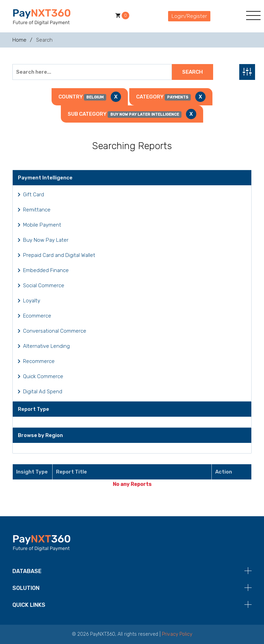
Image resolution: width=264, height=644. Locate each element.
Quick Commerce (43, 376)
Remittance (37, 210)
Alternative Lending (46, 346)
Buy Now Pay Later (46, 240)
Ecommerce (37, 316)
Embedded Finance (46, 270)
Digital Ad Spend (43, 392)
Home (19, 40)
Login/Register (189, 16)
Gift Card (34, 195)
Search (192, 72)
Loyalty (32, 301)
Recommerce (39, 361)
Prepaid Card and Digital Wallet (59, 255)
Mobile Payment (42, 225)
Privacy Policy (177, 634)
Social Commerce (44, 285)
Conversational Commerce (55, 331)
